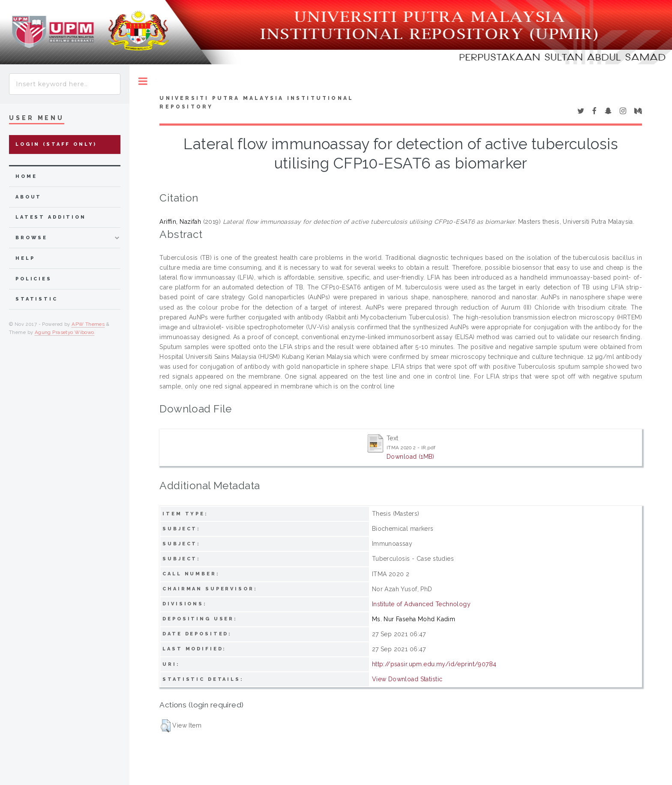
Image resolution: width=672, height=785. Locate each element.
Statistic (37, 299)
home (26, 176)
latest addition (51, 217)
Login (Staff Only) (56, 144)
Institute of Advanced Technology (421, 604)
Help (25, 258)
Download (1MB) (411, 457)
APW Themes (88, 324)
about (28, 197)
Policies (34, 279)
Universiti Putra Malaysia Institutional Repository (256, 102)
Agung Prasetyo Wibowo (64, 332)
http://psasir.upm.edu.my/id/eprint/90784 (434, 664)
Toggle (143, 81)
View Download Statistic (407, 679)
